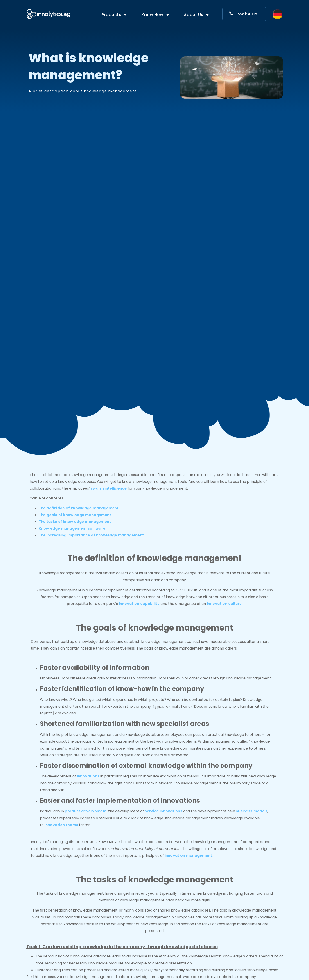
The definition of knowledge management (79, 508)
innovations (88, 776)
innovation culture (224, 604)
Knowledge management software (72, 528)
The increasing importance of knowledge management (91, 535)
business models (252, 811)
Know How (156, 15)
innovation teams (61, 825)
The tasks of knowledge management (75, 522)
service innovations (164, 811)
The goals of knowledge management (75, 515)
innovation (188, 856)
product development (86, 811)
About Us (197, 15)
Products (114, 15)
